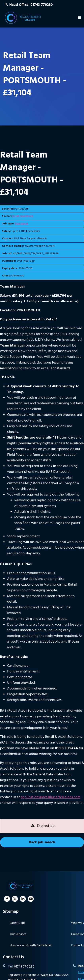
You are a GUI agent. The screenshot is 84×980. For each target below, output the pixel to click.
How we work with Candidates (31, 946)
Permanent (22, 224)
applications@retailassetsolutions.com (50, 797)
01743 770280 (42, 5)
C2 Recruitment (23, 18)
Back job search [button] (42, 842)
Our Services (18, 934)
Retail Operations (23, 216)
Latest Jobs (18, 923)
